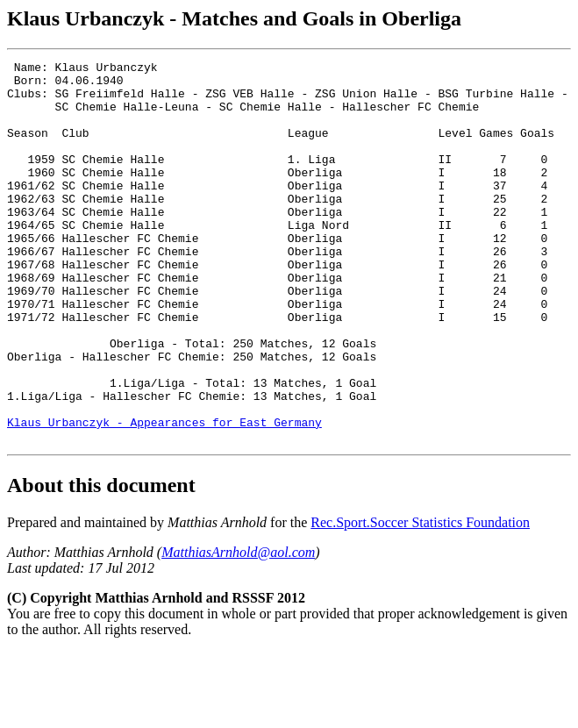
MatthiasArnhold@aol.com (238, 628)
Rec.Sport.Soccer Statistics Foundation (420, 599)
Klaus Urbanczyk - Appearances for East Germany (164, 496)
